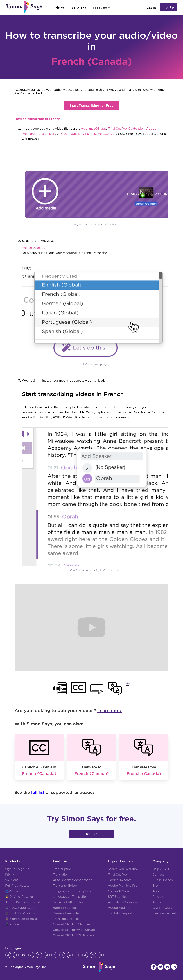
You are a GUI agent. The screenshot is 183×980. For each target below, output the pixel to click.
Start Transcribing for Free (91, 105)
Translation (61, 875)
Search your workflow (124, 869)
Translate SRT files (66, 919)
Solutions (12, 880)
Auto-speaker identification (73, 880)
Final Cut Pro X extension (126, 129)
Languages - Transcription (72, 891)
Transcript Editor (65, 886)
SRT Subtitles (117, 897)
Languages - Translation (70, 897)
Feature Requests (165, 913)
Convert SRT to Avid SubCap (74, 930)
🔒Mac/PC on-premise (21, 919)
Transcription (62, 869)
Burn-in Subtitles (65, 908)
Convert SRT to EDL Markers (74, 935)
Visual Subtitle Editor (68, 902)
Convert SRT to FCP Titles (72, 924)
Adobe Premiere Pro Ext (23, 902)
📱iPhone (12, 924)
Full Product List (17, 886)
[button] (102, 8)
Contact (158, 875)
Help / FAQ (161, 869)
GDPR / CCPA (163, 908)
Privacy (158, 897)
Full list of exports (121, 913)
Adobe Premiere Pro (123, 886)
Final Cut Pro (117, 875)
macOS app (98, 129)
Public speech (163, 880)
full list (38, 792)
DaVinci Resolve (21, 897)
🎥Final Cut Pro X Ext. (21, 913)
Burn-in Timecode (66, 913)
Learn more (110, 711)
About (157, 891)
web (84, 129)
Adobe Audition (120, 908)
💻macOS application (21, 908)
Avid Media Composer (124, 902)
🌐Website (13, 891)
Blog (156, 886)
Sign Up (169, 7)
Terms (157, 902)
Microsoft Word (119, 891)
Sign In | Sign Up (17, 869)
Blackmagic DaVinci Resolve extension (88, 134)
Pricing (10, 875)
